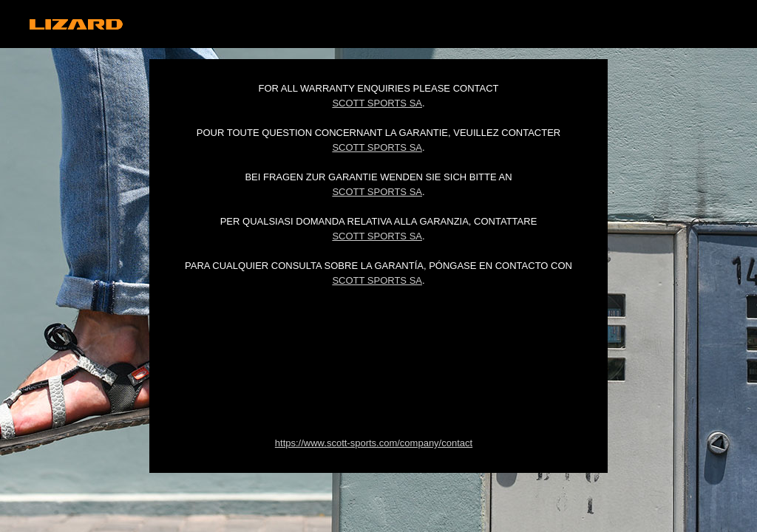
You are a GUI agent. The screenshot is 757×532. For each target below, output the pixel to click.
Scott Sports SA (377, 103)
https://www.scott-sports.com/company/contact (374, 443)
